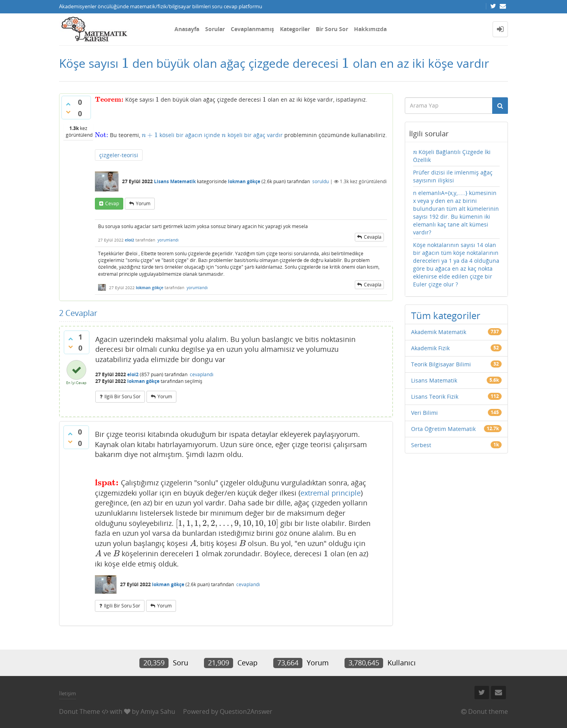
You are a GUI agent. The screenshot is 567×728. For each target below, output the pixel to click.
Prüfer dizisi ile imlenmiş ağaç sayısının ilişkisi (453, 176)
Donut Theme (80, 711)
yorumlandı (168, 240)
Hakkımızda (370, 29)
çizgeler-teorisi (119, 155)
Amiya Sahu (158, 711)
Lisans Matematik (175, 181)
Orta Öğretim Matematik (443, 429)
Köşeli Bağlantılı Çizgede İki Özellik (452, 156)
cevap (112, 203)
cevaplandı (202, 374)
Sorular (215, 29)
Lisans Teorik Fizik (435, 396)
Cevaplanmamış (252, 29)
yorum (143, 203)
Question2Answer (246, 711)
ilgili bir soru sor (122, 396)
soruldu (321, 181)
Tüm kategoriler (446, 315)
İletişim (68, 693)
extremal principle (331, 493)
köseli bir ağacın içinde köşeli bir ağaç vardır (212, 135)
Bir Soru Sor (332, 29)
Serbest (421, 445)
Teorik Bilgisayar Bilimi (441, 364)
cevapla (373, 237)
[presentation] (125, 63)
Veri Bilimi (424, 413)
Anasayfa (187, 29)
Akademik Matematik (439, 332)
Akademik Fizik (430, 348)
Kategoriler (295, 29)
